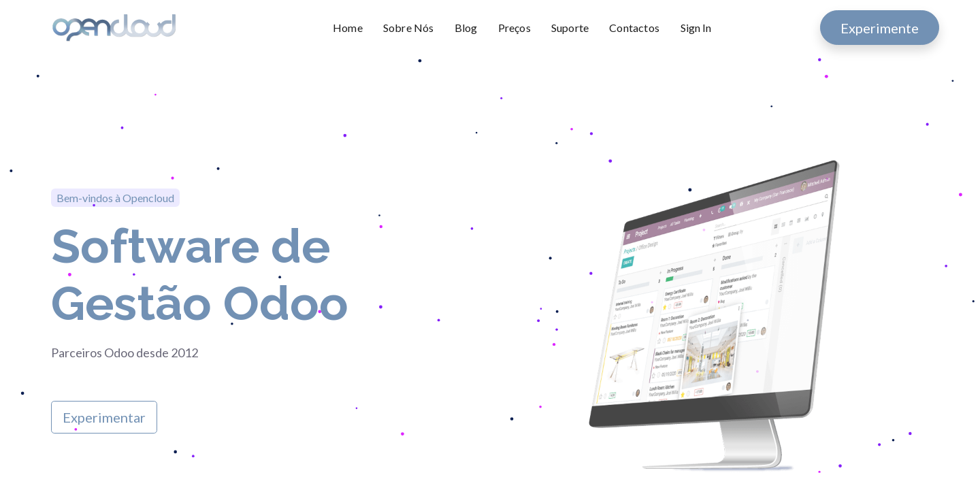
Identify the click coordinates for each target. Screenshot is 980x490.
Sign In (696, 28)
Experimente (880, 28)
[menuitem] (353, 28)
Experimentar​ (104, 417)
